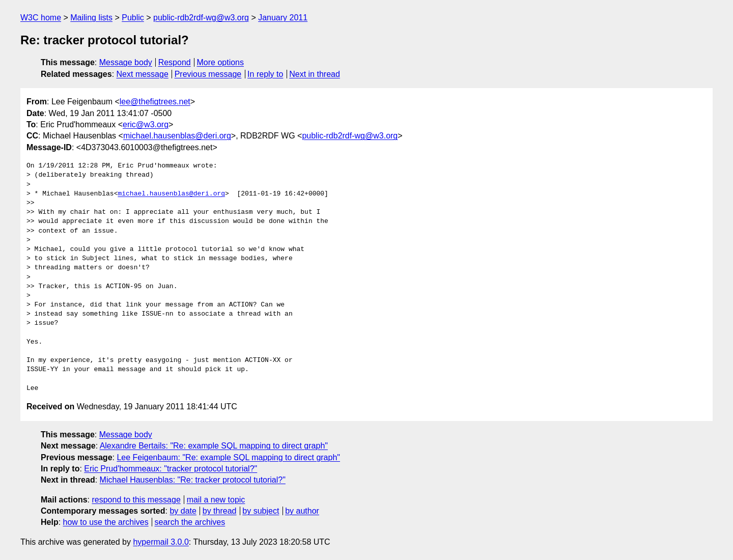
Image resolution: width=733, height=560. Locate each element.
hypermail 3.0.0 (161, 542)
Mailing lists (91, 18)
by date (183, 511)
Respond (175, 62)
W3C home (41, 18)
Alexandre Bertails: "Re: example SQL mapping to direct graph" (214, 446)
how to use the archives (106, 522)
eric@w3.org (146, 124)
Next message (143, 74)
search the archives (190, 522)
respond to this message (136, 500)
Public (133, 18)
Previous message (208, 74)
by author (302, 511)
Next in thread (315, 74)
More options (221, 62)
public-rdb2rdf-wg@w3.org (201, 18)
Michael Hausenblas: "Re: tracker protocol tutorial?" (193, 480)
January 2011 (283, 18)
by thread (220, 511)
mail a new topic (216, 500)
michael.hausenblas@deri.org (177, 136)
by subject (261, 511)
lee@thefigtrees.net (155, 102)
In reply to (265, 74)
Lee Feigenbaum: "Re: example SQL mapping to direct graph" (228, 457)
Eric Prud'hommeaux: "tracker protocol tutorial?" (171, 469)
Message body (126, 62)
